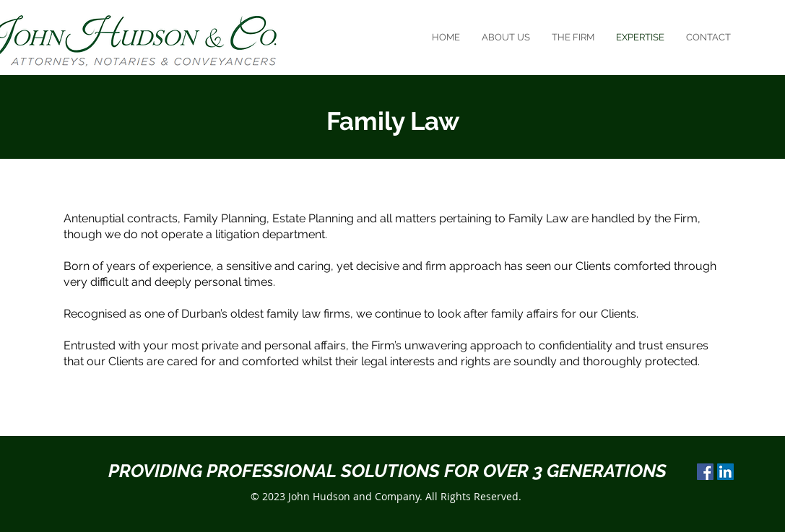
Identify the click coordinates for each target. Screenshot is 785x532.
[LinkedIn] (725, 472)
